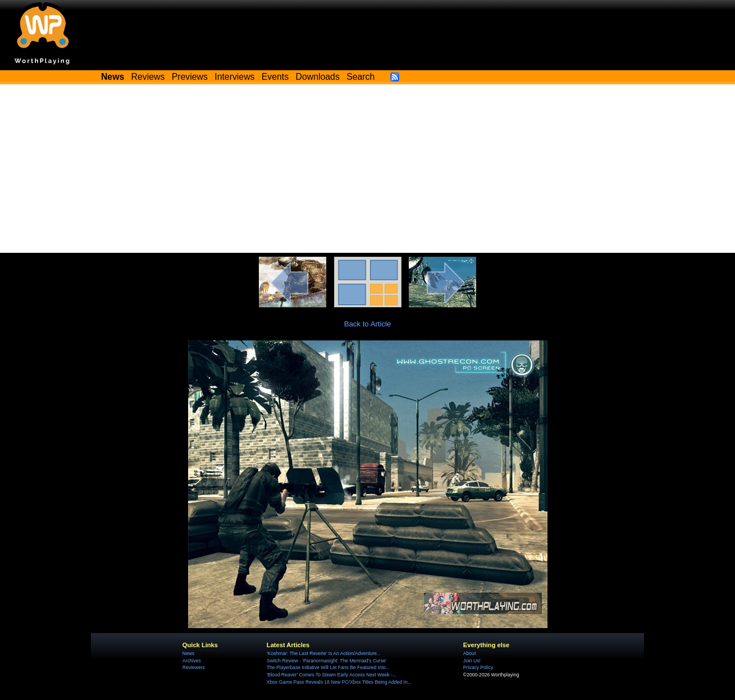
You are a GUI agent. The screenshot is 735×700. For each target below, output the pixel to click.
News (188, 653)
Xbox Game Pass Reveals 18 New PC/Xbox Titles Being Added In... (339, 682)
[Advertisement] (368, 169)
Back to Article (368, 324)
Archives (192, 661)
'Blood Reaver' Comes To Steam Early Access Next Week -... (332, 675)
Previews (190, 77)
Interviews (234, 77)
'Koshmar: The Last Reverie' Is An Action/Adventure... (324, 653)
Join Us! (472, 661)
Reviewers (194, 667)
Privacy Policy (478, 667)
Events (275, 77)
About (469, 653)
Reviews (148, 77)
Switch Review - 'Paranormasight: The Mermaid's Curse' (327, 661)
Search (360, 77)
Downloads (318, 77)
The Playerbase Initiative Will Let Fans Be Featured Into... (328, 667)
